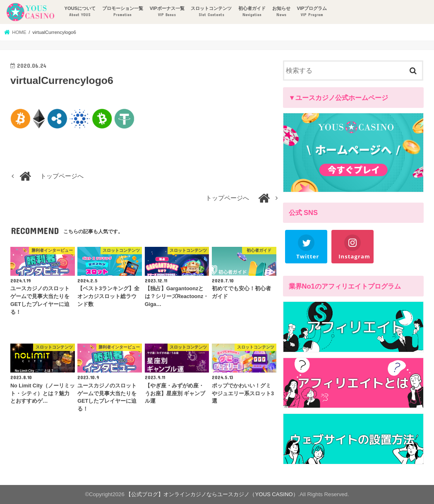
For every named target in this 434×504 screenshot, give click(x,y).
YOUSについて (80, 12)
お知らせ (281, 12)
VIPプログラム (312, 12)
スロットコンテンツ (211, 12)
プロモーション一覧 (123, 12)
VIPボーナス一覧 (167, 12)
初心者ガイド (252, 12)
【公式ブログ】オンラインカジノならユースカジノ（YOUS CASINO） (212, 494)
